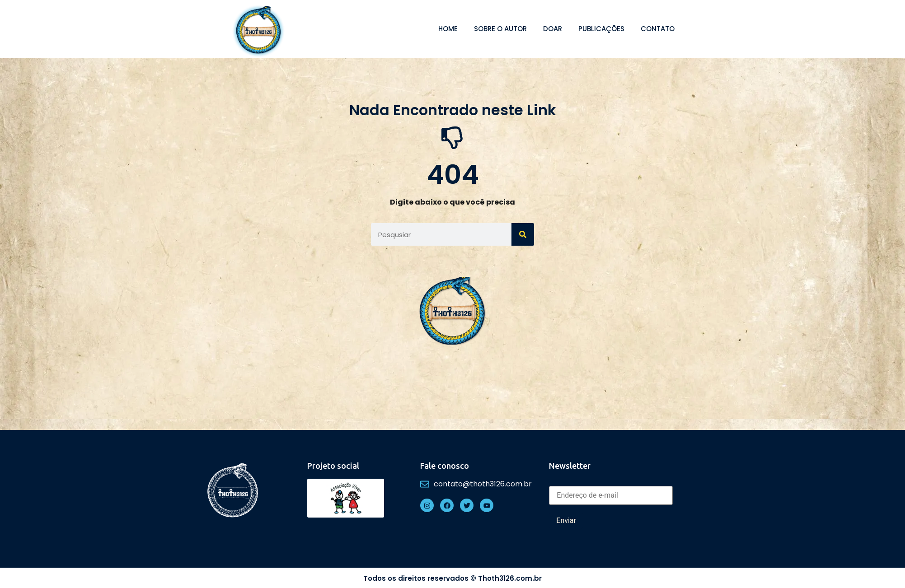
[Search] (523, 234)
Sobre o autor (500, 29)
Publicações (601, 29)
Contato (658, 29)
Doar (553, 29)
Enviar (566, 520)
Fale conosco (445, 466)
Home (448, 29)
